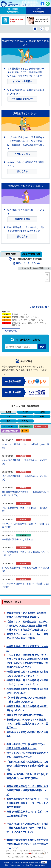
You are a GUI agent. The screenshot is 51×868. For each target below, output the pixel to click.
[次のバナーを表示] (47, 29)
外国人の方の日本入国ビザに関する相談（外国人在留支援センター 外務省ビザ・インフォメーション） (27, 828)
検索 (42, 347)
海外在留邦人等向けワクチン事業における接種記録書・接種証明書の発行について (27, 790)
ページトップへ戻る (40, 853)
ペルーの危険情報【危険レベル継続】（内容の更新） (24, 510)
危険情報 (11, 254)
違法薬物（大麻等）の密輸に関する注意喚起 (27, 734)
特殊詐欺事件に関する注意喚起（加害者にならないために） (27, 691)
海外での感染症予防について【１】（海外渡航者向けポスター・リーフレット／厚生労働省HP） (27, 803)
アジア (25, 412)
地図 (44, 862)
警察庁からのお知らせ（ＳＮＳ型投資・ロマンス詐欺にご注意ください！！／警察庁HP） (27, 724)
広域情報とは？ (26, 426)
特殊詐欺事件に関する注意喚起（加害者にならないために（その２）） (27, 682)
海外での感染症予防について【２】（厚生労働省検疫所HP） (27, 814)
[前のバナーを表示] (42, 29)
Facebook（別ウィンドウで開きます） (42, 4)
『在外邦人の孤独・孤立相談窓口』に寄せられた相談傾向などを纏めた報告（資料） (27, 766)
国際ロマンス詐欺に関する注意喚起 (25, 715)
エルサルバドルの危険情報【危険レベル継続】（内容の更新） (26, 525)
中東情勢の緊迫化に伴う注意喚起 (17, 539)
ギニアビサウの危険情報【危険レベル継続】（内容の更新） (26, 585)
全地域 (8, 412)
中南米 (25, 416)
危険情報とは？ (41, 426)
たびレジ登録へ (22, 154)
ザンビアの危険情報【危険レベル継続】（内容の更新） (26, 446)
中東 (8, 421)
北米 (8, 416)
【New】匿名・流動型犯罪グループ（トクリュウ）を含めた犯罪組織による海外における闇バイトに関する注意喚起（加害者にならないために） (27, 661)
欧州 (42, 416)
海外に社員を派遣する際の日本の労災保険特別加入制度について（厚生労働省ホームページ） (27, 844)
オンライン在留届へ (22, 81)
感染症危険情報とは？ (10, 431)
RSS (26, 431)
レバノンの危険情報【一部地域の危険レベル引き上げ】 (26, 569)
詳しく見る (22, 171)
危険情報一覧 (11, 331)
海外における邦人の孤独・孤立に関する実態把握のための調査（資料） (27, 776)
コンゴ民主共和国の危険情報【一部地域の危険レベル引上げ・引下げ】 (26, 494)
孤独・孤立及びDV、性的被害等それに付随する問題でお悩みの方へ (27, 746)
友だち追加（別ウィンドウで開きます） (48, 4)
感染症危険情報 (32, 254)
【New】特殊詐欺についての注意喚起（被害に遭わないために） (26, 700)
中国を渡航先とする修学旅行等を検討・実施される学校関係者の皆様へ (27, 615)
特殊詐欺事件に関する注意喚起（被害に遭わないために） (27, 708)
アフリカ (25, 421)
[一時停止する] (35, 29)
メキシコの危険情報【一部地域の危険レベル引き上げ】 (26, 478)
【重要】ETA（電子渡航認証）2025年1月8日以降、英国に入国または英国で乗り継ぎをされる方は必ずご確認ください (27, 626)
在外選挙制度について (22, 99)
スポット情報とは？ (10, 426)
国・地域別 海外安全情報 (13, 10)
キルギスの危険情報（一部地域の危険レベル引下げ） (24, 462)
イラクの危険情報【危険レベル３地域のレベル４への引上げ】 (26, 554)
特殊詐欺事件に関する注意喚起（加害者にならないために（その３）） (27, 674)
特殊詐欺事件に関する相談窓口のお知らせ (27, 649)
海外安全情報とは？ (40, 307)
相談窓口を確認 (22, 219)
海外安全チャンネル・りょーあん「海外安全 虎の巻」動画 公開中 (27, 636)
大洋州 (42, 412)
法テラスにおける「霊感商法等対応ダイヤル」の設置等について (27, 755)
